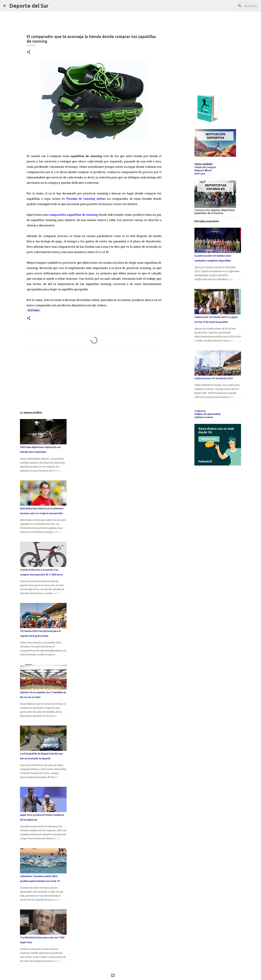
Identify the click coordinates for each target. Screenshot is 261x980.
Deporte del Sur (29, 6)
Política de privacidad (207, 414)
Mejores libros (203, 170)
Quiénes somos (204, 417)
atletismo (34, 310)
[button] (29, 52)
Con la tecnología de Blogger (131, 975)
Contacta (200, 411)
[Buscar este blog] (241, 6)
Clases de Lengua (205, 167)
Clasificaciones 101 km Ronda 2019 (213, 378)
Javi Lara (200, 174)
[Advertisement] (94, 382)
